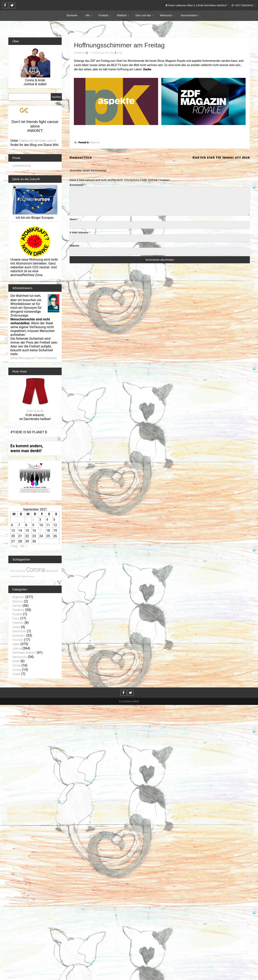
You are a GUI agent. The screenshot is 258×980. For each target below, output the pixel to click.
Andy (119, 53)
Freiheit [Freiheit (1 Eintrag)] (24, 577)
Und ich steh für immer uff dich (218, 157)
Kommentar (78, 185)
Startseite (72, 15)
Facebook (18, 610)
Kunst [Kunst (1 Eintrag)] (31, 577)
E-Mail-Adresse (80, 232)
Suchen (56, 97)
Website (74, 246)
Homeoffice (82, 157)
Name (74, 219)
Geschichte (19, 631)
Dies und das (143, 15)
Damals (17, 606)
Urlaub (16, 674)
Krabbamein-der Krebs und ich (38, 141)
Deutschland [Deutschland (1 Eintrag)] (52, 571)
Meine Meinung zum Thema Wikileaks (34, 358)
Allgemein (95, 143)
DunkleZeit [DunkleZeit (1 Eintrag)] (15, 577)
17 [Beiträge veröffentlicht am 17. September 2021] (41, 530)
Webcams (166, 15)
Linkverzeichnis (22, 166)
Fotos (16, 618)
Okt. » (24, 546)
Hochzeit (18, 640)
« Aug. (14, 546)
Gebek (16, 627)
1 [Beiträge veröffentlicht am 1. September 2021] (26, 519)
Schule (17, 665)
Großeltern (19, 636)
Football (103, 15)
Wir (88, 15)
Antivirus (18, 601)
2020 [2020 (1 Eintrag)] (13, 571)
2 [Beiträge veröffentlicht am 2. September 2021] (33, 519)
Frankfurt (18, 623)
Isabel (16, 644)
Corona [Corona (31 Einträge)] (36, 570)
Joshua (17, 648)
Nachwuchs (20, 657)
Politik (16, 661)
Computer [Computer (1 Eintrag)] (21, 571)
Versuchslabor (189, 15)
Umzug (17, 670)
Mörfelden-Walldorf (24, 653)
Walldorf (122, 15)
